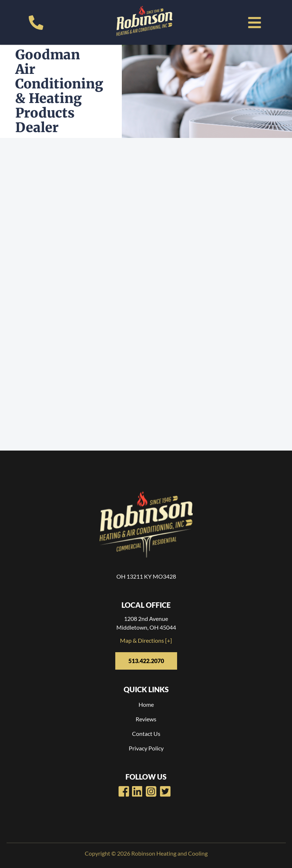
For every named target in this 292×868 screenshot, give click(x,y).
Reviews (146, 719)
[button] (255, 23)
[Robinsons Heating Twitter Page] (165, 791)
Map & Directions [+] (146, 640)
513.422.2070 (146, 661)
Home (146, 704)
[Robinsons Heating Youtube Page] (137, 791)
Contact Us (146, 734)
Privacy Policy (146, 748)
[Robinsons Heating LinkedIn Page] (151, 791)
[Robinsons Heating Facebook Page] (124, 791)
